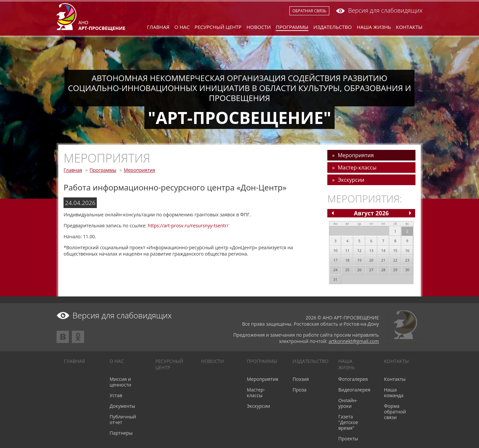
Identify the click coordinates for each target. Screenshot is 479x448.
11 (347, 250)
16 (407, 250)
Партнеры (121, 433)
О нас (182, 27)
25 (347, 270)
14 (383, 250)
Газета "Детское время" (348, 422)
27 (371, 270)
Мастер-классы (357, 168)
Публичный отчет (123, 419)
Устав (116, 395)
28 (383, 270)
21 (383, 260)
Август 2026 (371, 213)
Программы (292, 27)
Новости (259, 27)
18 (347, 260)
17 (335, 260)
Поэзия (301, 379)
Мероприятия (140, 170)
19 (359, 260)
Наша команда (394, 392)
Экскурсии (351, 180)
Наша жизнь (374, 27)
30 (407, 270)
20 (371, 260)
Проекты (348, 439)
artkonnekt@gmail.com (354, 341)
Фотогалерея (353, 379)
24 (335, 270)
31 (335, 279)
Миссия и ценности (121, 382)
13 (371, 250)
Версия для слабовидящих (379, 10)
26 (359, 270)
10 (335, 250)
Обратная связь (310, 11)
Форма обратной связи (395, 412)
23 (407, 260)
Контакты (409, 27)
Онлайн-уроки (348, 403)
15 (395, 250)
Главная (158, 27)
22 (395, 260)
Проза (300, 390)
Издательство (333, 27)
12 (359, 250)
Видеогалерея (354, 390)
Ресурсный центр (218, 27)
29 (395, 270)
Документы (123, 406)
